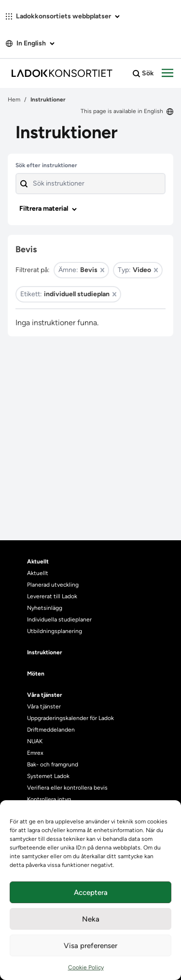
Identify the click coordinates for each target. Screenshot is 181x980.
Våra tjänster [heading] (45, 695)
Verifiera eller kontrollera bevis (67, 788)
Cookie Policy (86, 967)
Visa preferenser (90, 946)
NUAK (35, 741)
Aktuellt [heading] (38, 562)
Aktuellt (38, 573)
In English (30, 43)
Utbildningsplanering (55, 631)
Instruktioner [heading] (45, 652)
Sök (143, 73)
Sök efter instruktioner (46, 165)
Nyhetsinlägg (45, 608)
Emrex (35, 753)
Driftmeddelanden (51, 730)
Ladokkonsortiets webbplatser (63, 16)
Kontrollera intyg (49, 799)
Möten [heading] (36, 674)
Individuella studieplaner (60, 620)
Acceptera (91, 893)
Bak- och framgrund (53, 764)
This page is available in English (127, 111)
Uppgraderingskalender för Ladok (70, 718)
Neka (91, 919)
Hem (14, 100)
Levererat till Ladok (52, 596)
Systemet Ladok (48, 776)
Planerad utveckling (53, 585)
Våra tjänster (44, 706)
